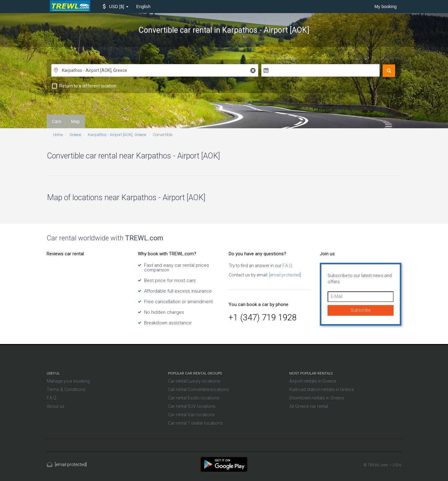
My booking (385, 7)
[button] (116, 7)
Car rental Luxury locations (194, 381)
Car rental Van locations (191, 415)
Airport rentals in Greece (313, 381)
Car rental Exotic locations (194, 398)
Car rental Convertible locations (198, 389)
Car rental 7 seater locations (195, 423)
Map (75, 121)
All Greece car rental (309, 406)
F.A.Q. (287, 266)
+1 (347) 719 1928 (263, 318)
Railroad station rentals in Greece (322, 389)
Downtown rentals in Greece (317, 398)
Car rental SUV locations (192, 406)
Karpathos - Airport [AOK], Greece (117, 135)
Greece (75, 135)
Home (58, 135)
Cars (57, 121)
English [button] (143, 7)
